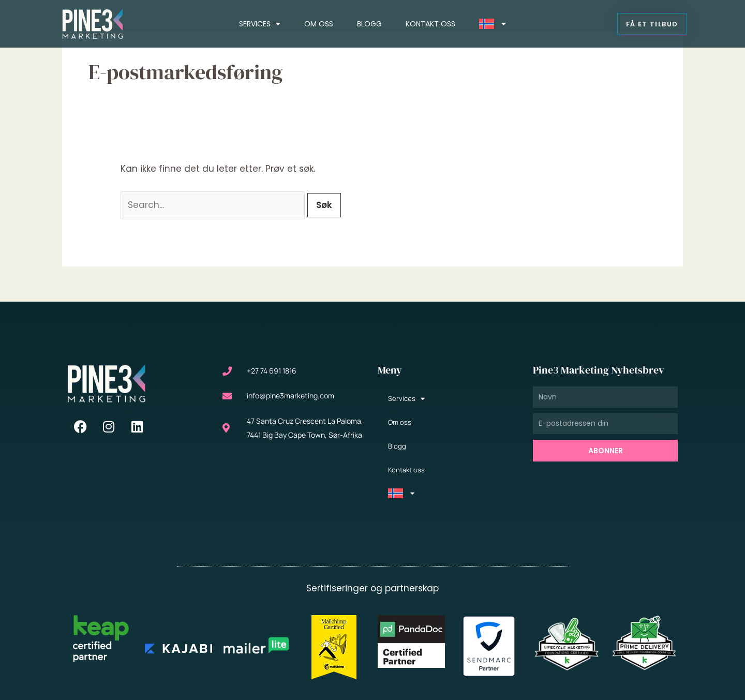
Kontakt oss (430, 24)
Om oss (319, 24)
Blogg (369, 24)
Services (260, 24)
